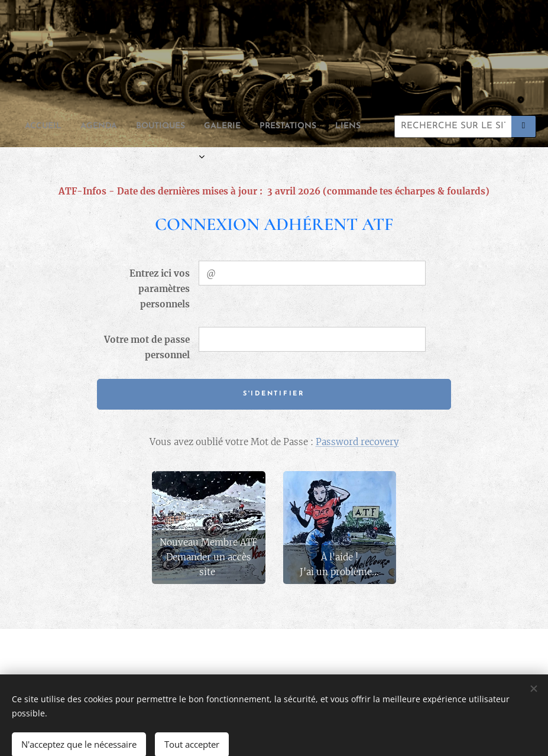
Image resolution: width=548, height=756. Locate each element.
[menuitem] (108, 126)
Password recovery (357, 442)
